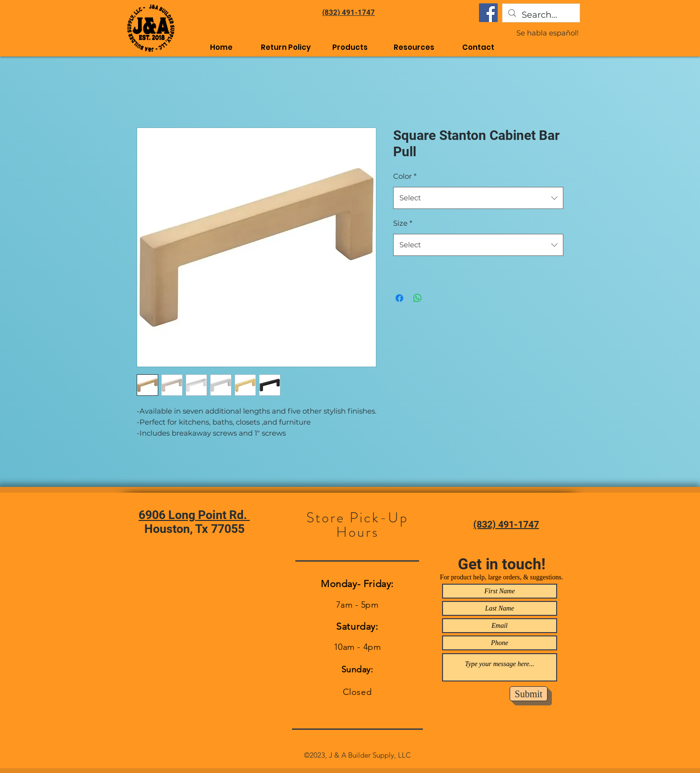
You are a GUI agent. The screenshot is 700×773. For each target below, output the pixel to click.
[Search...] (541, 15)
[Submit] (529, 694)
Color (405, 176)
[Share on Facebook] (399, 298)
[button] (414, 47)
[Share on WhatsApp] (418, 298)
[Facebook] (488, 13)
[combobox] (478, 198)
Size (403, 223)
